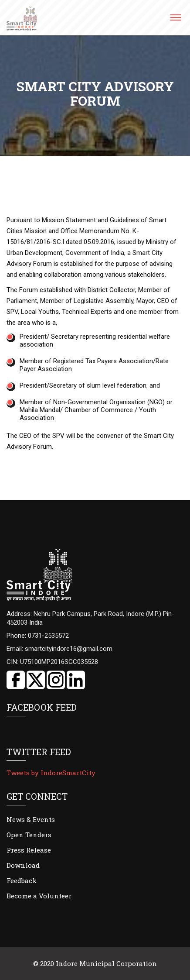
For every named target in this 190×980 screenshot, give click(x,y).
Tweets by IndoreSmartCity (51, 773)
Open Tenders (29, 835)
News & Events (31, 819)
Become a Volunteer (39, 896)
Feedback (22, 880)
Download (23, 865)
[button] (175, 20)
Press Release (29, 850)
